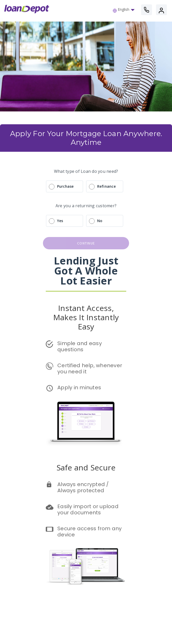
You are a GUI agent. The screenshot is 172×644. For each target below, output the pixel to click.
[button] (125, 10)
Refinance (106, 186)
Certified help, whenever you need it (90, 368)
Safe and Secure (86, 467)
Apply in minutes (79, 387)
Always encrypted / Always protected (84, 487)
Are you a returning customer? (86, 206)
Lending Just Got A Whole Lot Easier (87, 271)
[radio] (86, 186)
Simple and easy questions (80, 346)
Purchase (65, 186)
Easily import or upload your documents (89, 509)
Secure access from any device (90, 532)
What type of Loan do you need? (86, 171)
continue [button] (86, 243)
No (100, 221)
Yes (60, 221)
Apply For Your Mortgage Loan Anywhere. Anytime (87, 138)
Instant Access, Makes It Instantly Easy (87, 317)
